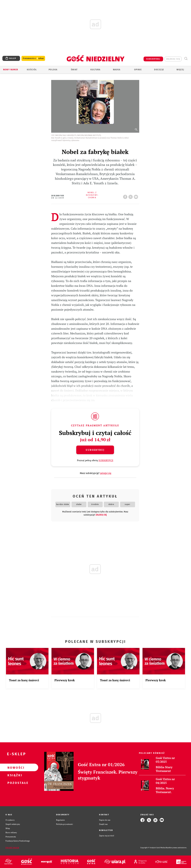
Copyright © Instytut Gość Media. (153, 848)
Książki (14, 775)
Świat (74, 70)
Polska (53, 70)
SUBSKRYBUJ (153, 59)
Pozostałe (14, 783)
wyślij (137, 196)
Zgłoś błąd (12, 848)
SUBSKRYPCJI (106, 460)
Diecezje (159, 70)
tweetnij (131, 196)
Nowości (14, 767)
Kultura (95, 70)
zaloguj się (173, 59)
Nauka (117, 70)
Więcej (180, 70)
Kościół (32, 70)
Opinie (138, 70)
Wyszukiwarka (186, 59)
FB (126, 196)
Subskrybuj (95, 450)
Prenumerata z (33, 58)
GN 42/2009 (58, 198)
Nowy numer (11, 70)
